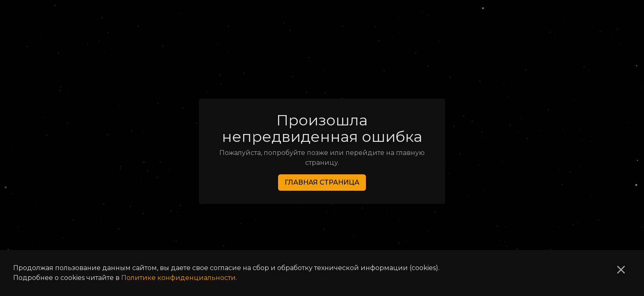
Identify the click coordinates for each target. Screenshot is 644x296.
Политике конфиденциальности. (179, 278)
